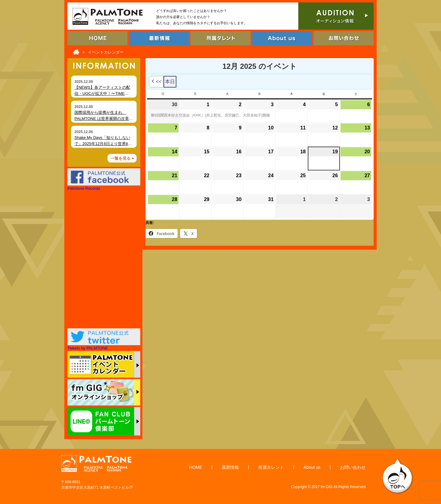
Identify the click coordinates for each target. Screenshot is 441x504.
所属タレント (271, 467)
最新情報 (230, 467)
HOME (196, 467)
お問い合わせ (353, 467)
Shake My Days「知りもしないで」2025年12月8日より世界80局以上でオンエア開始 (102, 144)
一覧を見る (121, 158)
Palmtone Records (84, 188)
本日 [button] (170, 82)
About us (312, 467)
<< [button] (156, 82)
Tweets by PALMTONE (88, 348)
